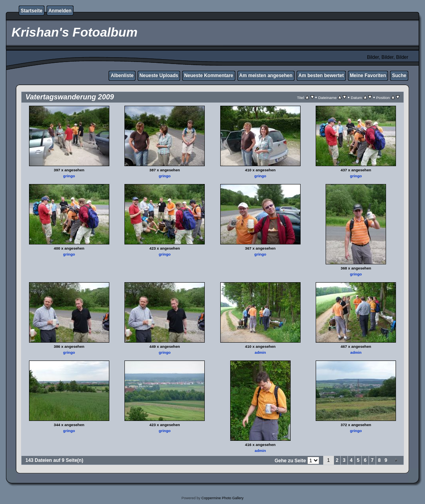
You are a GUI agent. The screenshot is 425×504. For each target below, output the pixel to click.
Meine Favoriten (368, 76)
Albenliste (122, 76)
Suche (399, 76)
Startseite (32, 11)
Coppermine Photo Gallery (222, 498)
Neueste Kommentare (209, 76)
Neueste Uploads (159, 76)
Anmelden (60, 11)
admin (260, 352)
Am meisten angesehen (266, 76)
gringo (69, 176)
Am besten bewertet (321, 76)
